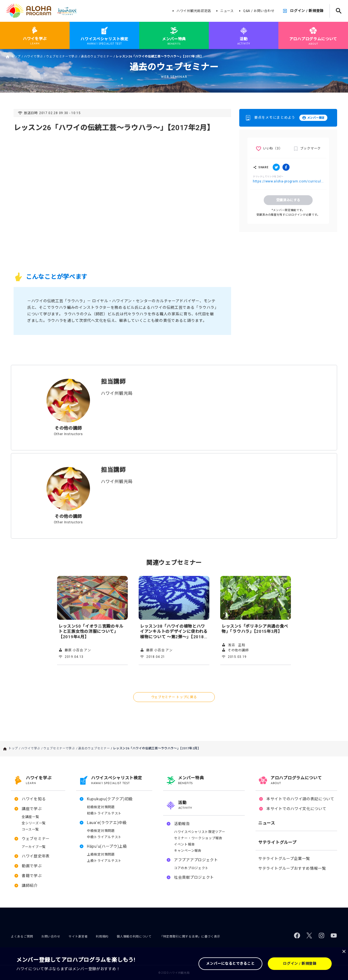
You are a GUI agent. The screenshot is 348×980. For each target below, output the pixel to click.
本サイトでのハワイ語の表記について (300, 799)
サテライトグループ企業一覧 (284, 859)
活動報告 (182, 824)
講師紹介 (30, 886)
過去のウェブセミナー (97, 57)
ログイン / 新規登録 (307, 11)
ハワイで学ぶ (33, 57)
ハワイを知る (34, 799)
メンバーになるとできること (230, 964)
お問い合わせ (51, 937)
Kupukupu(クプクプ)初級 (110, 799)
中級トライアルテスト (104, 837)
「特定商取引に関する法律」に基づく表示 (190, 937)
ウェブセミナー (36, 839)
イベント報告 (184, 844)
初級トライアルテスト (104, 813)
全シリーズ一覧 (34, 823)
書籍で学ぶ (32, 876)
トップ (16, 57)
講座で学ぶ (32, 809)
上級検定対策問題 (101, 854)
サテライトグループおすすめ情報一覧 (292, 868)
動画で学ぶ (32, 866)
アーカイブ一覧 (34, 847)
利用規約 (102, 937)
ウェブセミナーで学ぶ (62, 57)
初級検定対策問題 (101, 807)
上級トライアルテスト (104, 861)
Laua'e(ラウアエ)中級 (107, 823)
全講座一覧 (30, 817)
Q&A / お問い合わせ (259, 11)
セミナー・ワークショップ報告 (198, 838)
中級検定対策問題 (101, 831)
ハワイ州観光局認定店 (194, 11)
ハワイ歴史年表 (36, 856)
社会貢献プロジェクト (194, 877)
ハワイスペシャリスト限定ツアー (200, 832)
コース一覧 (30, 829)
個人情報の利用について (134, 937)
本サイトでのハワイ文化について (296, 809)
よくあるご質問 (22, 937)
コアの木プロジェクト (191, 868)
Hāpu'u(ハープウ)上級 (107, 846)
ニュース (227, 11)
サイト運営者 (78, 937)
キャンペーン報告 (188, 851)
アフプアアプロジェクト (196, 860)
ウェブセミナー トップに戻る (174, 697)
